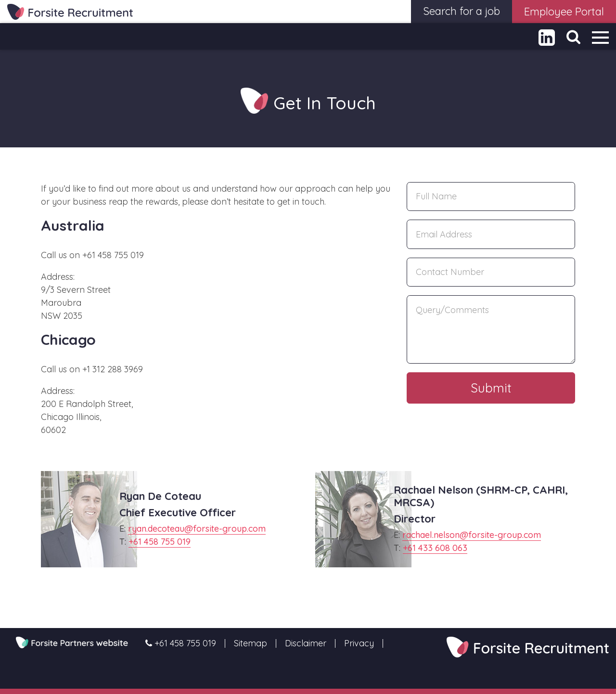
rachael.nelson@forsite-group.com (472, 535)
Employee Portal (564, 12)
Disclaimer (306, 643)
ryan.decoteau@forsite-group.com (197, 529)
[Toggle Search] (573, 37)
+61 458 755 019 (160, 542)
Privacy (359, 643)
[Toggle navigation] (600, 37)
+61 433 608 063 (435, 548)
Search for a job (462, 11)
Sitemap (250, 643)
